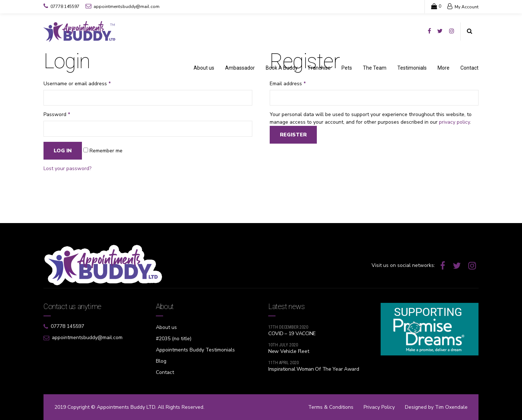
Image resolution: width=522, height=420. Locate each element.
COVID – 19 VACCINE (292, 333)
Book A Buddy (282, 68)
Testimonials (412, 68)
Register (293, 135)
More (444, 68)
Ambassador (240, 68)
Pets (347, 68)
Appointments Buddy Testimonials (195, 350)
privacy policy (454, 122)
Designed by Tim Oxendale (436, 407)
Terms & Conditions (331, 407)
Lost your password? (67, 168)
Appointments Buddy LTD (126, 407)
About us (204, 68)
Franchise (320, 68)
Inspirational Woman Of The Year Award (314, 369)
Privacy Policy (379, 407)
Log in (63, 151)
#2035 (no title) (174, 339)
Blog (161, 361)
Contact (469, 68)
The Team (375, 68)
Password (57, 114)
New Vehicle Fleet (289, 351)
